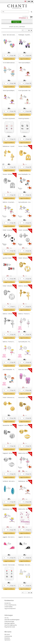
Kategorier (16, 22)
